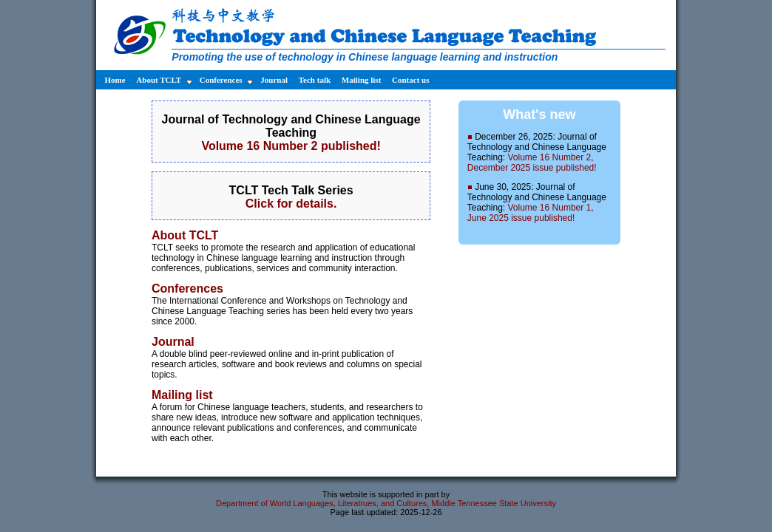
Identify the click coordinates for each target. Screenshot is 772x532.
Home (114, 80)
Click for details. (291, 204)
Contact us (410, 80)
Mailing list (362, 80)
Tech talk (316, 80)
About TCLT (164, 80)
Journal (275, 80)
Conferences (227, 80)
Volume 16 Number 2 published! (291, 146)
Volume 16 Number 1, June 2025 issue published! (531, 213)
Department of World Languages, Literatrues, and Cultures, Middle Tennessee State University (386, 503)
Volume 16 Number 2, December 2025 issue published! (532, 163)
